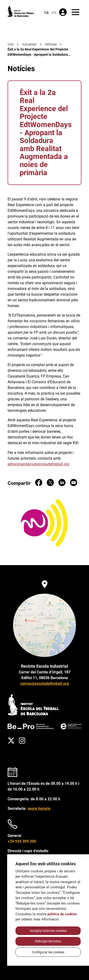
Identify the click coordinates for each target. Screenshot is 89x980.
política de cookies (62, 914)
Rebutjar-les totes (48, 941)
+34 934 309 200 (22, 841)
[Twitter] (11, 741)
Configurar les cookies (48, 952)
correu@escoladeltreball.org (44, 684)
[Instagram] (22, 741)
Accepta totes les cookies (48, 931)
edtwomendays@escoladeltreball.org (38, 464)
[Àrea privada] (63, 12)
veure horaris (39, 808)
